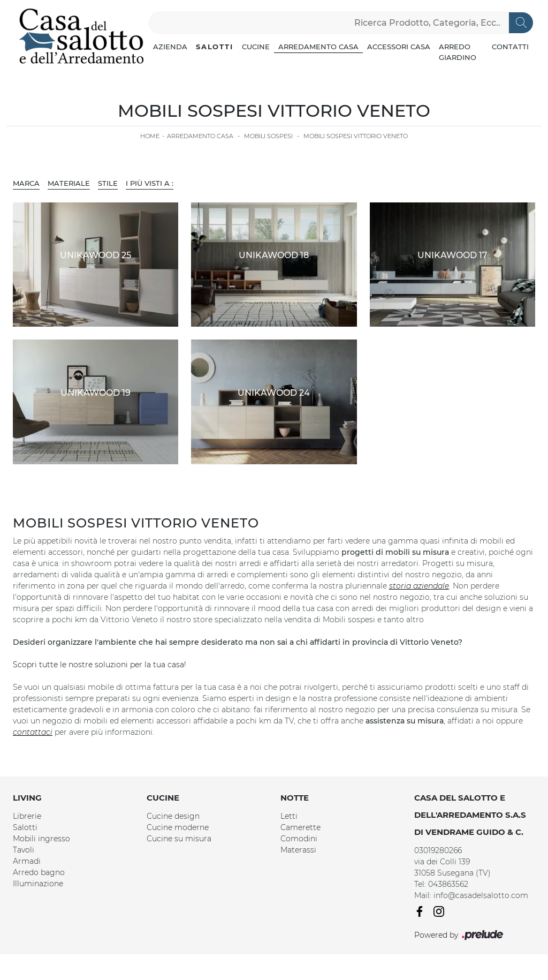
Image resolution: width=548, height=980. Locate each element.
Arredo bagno (39, 872)
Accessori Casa (399, 47)
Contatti (510, 47)
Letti (289, 816)
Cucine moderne (178, 827)
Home (150, 136)
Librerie (27, 816)
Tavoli (24, 850)
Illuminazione (38, 884)
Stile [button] (108, 183)
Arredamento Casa (318, 47)
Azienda (170, 47)
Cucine (256, 47)
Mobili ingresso (41, 839)
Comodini (299, 839)
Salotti (215, 47)
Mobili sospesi (268, 136)
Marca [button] (26, 183)
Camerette (300, 827)
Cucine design (173, 816)
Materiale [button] (69, 183)
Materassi (298, 850)
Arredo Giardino (458, 52)
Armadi (27, 861)
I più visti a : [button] (150, 183)
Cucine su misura (179, 839)
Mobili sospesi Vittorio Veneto (356, 136)
